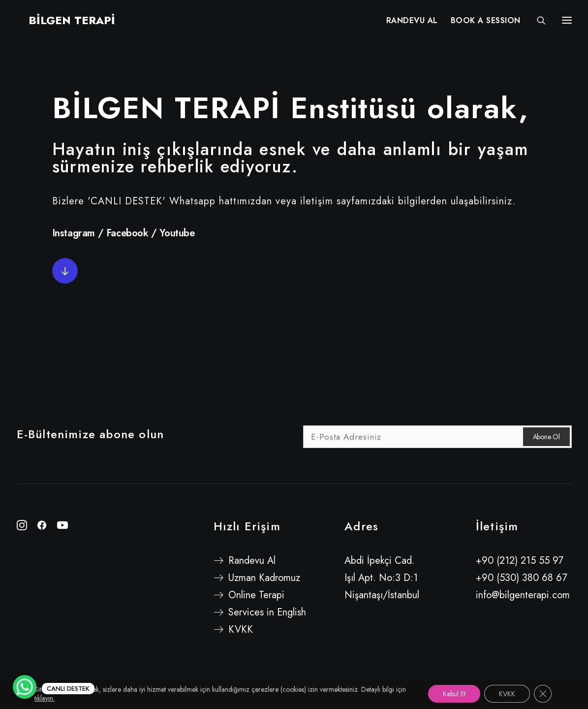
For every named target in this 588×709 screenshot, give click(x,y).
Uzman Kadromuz (264, 578)
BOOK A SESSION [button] (486, 23)
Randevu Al (252, 561)
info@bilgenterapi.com (523, 595)
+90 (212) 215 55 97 (520, 561)
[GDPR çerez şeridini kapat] (543, 694)
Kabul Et (454, 694)
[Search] (537, 23)
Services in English (267, 612)
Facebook (127, 233)
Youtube (177, 233)
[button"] (22, 527)
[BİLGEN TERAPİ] (60, 23)
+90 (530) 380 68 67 (522, 578)
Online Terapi (256, 595)
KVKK (241, 629)
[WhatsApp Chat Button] (25, 687)
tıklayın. (45, 698)
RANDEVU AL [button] (412, 23)
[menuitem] (412, 23)
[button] (65, 271)
